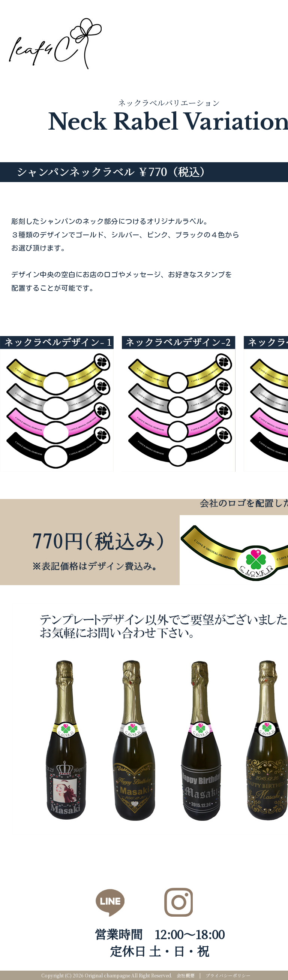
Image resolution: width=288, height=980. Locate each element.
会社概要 (186, 975)
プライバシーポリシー (228, 975)
